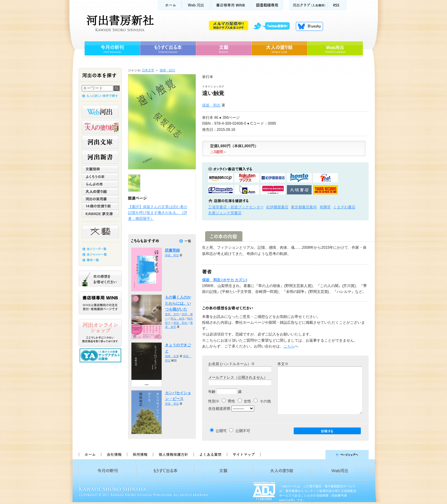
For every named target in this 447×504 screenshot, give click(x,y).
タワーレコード (325, 190)
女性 (244, 401)
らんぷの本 (100, 184)
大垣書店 (299, 190)
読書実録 (172, 250)
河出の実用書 (100, 199)
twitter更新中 (273, 26)
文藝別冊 (100, 169)
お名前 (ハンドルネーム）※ (232, 364)
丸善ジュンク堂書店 (225, 213)
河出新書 (100, 157)
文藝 (224, 48)
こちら (289, 346)
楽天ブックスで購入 (247, 178)
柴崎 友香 (172, 356)
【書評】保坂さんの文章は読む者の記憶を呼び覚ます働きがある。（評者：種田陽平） (158, 213)
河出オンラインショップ (100, 333)
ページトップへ (317, 455)
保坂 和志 (211, 105)
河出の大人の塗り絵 (100, 127)
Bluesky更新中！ (309, 26)
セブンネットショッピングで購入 (325, 178)
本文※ (283, 364)
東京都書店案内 (304, 207)
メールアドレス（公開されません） (238, 377)
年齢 (212, 392)
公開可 (221, 431)
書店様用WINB (231, 5)
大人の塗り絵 (279, 48)
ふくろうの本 (100, 177)
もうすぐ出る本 (168, 48)
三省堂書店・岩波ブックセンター (236, 207)
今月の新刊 (112, 48)
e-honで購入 (247, 190)
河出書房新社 (119, 23)
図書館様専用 (267, 5)
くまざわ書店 (344, 207)
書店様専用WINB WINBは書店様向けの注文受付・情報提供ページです (100, 303)
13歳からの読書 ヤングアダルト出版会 (101, 355)
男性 (228, 401)
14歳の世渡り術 (100, 206)
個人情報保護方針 (173, 455)
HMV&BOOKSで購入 (273, 190)
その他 (262, 401)
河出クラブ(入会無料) (309, 5)
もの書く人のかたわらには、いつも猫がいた (178, 303)
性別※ (214, 401)
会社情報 (114, 455)
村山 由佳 (178, 319)
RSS (337, 5)
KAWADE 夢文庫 (100, 214)
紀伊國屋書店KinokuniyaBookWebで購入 (273, 178)
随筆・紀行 (168, 70)
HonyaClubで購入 (221, 190)
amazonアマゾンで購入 (221, 178)
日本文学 (148, 70)
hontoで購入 (299, 178)
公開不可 (243, 431)
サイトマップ (244, 455)
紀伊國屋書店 (277, 207)
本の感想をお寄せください (100, 279)
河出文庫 (100, 142)
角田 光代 (172, 314)
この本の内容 (224, 236)
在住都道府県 (219, 409)
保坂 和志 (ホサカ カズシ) (225, 280)
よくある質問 (210, 455)
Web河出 (196, 5)
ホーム (170, 5)
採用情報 (140, 455)
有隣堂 (325, 207)
